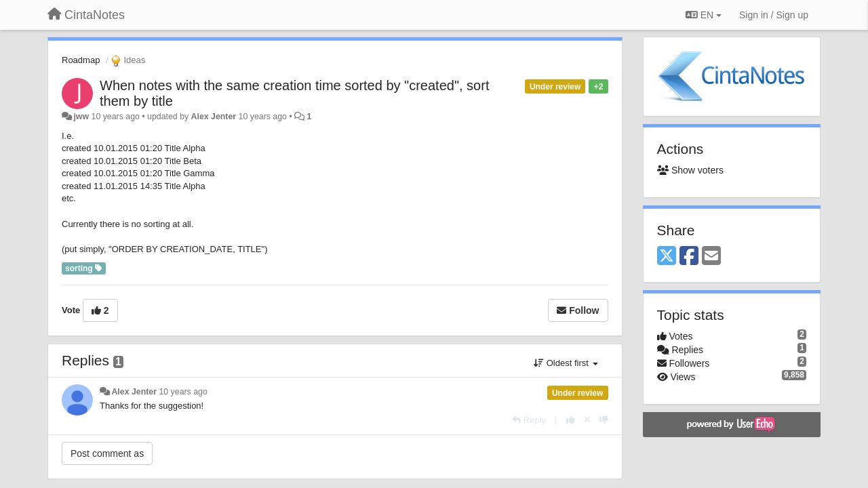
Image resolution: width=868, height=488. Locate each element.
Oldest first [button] (566, 363)
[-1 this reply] (604, 420)
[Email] (711, 257)
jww (81, 117)
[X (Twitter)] (667, 257)
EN (704, 15)
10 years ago (183, 392)
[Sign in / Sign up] (774, 15)
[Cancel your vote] (587, 420)
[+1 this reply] (571, 420)
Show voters (690, 170)
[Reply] (529, 420)
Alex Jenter (214, 117)
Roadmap (81, 60)
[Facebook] (689, 257)
